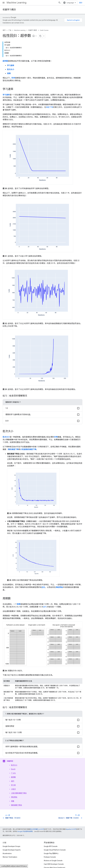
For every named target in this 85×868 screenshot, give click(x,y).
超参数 (13, 777)
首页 (4, 30)
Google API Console (51, 846)
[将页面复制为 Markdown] (40, 36)
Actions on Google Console (53, 861)
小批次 (13, 789)
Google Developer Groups (11, 846)
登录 (81, 3)
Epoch (13, 769)
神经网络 (14, 797)
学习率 (13, 785)
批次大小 (14, 765)
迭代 (45, 607)
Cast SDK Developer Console (54, 864)
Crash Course (44, 30)
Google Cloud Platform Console (55, 850)
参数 (13, 801)
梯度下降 (50, 107)
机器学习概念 (9, 10)
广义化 (13, 773)
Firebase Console (50, 857)
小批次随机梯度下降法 (19, 793)
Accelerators (7, 853)
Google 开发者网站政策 (25, 831)
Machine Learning (16, 3)
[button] (42, 408)
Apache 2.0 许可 (71, 829)
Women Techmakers (10, 857)
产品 (10, 30)
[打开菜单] (4, 3)
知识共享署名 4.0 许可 (37, 829)
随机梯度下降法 (16, 805)
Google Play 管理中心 (51, 853)
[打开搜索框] (60, 3)
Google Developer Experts (12, 850)
